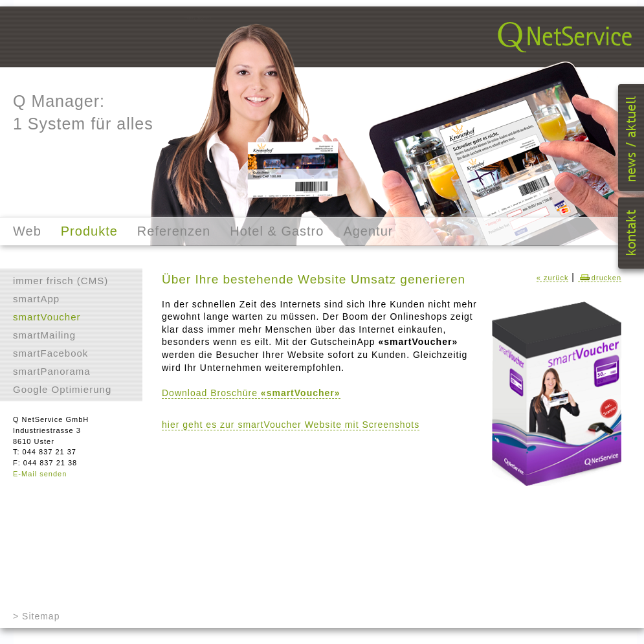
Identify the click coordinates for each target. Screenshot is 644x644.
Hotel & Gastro (277, 231)
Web (27, 231)
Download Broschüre (251, 393)
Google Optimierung (62, 389)
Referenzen (174, 231)
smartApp (36, 299)
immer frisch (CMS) (61, 281)
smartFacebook (50, 353)
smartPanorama (52, 371)
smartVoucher (47, 317)
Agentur (368, 231)
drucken (600, 278)
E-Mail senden (40, 474)
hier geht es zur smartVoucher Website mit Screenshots (291, 425)
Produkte (89, 231)
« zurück (553, 278)
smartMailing (44, 335)
